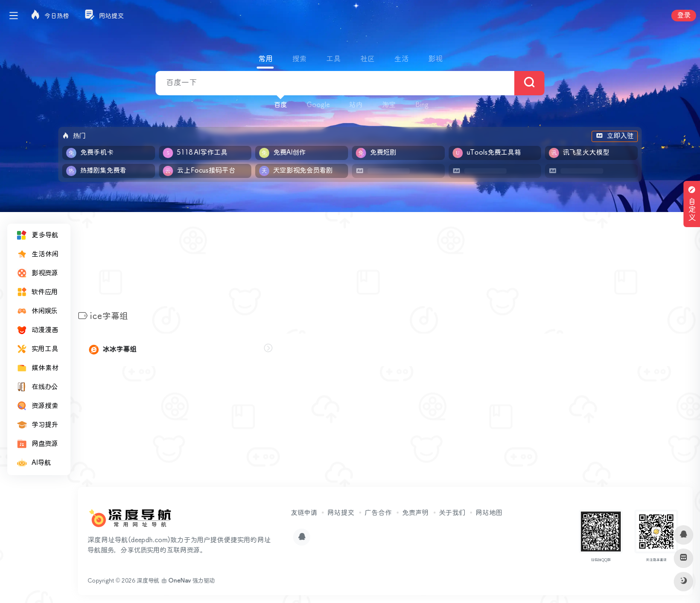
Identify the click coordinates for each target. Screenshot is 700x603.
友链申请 (304, 513)
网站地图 (489, 513)
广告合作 (378, 513)
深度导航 (148, 581)
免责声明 (415, 513)
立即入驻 (615, 136)
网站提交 (341, 513)
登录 (684, 16)
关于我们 (452, 513)
